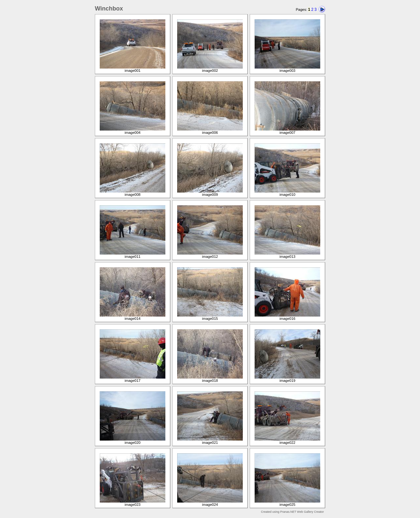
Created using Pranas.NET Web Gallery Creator (292, 512)
